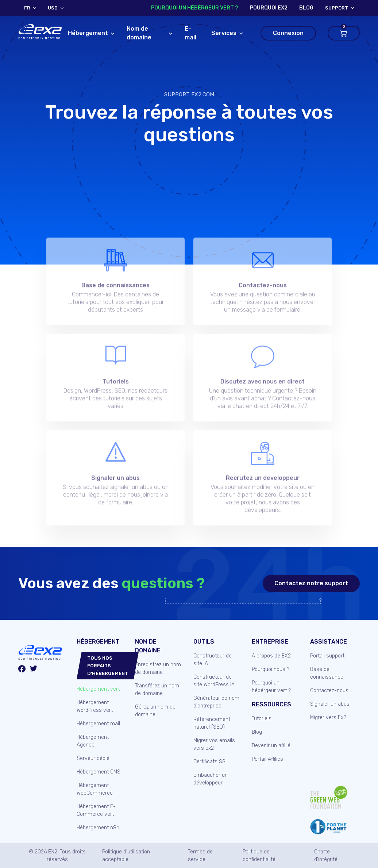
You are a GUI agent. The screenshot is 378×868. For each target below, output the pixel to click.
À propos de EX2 (271, 656)
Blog (257, 732)
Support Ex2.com (189, 94)
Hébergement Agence (93, 741)
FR (27, 8)
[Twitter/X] (34, 670)
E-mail (190, 33)
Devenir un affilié (271, 746)
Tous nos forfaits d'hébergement (108, 666)
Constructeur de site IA (213, 660)
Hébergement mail (98, 724)
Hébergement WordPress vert (95, 706)
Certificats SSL (211, 762)
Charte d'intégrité (326, 856)
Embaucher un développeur (211, 779)
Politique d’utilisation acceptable (126, 856)
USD (53, 8)
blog (306, 8)
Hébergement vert (98, 689)
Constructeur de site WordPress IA (214, 681)
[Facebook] (22, 670)
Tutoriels (262, 719)
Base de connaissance (327, 673)
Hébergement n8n (98, 828)
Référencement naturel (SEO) (212, 723)
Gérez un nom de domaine (155, 711)
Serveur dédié (93, 758)
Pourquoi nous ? (271, 669)
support (337, 8)
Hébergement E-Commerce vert (96, 810)
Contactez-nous (329, 690)
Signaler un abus (330, 704)
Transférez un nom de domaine (157, 690)
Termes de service (200, 856)
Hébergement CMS (99, 772)
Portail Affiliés (267, 759)
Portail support (327, 656)
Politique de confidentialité (259, 856)
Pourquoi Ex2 (269, 8)
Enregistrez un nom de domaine (158, 668)
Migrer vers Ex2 (328, 717)
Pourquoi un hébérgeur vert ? (195, 8)
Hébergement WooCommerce (95, 789)
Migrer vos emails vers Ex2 (214, 744)
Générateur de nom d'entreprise (216, 702)
